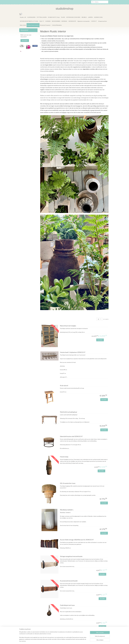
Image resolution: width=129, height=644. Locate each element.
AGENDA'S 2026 (98, 17)
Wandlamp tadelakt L (67, 510)
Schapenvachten (102, 21)
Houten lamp (64, 457)
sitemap (59, 641)
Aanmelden (25, 40)
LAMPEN (90, 17)
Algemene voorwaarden (84, 21)
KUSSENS (48, 21)
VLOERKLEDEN (31, 17)
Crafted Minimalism (57, 25)
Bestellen (100, 340)
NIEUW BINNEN (56, 21)
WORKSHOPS (72, 21)
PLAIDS (63, 17)
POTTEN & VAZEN (42, 17)
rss (62, 641)
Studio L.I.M (23, 17)
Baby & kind (23, 25)
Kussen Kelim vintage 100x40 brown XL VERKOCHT (77, 540)
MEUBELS (84, 17)
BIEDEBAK (64, 21)
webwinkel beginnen (68, 641)
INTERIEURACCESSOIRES (73, 17)
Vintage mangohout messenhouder (71, 556)
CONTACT (94, 21)
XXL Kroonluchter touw (68, 483)
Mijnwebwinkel (81, 641)
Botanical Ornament (45, 25)
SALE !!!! (42, 21)
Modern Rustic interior (33, 25)
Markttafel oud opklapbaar (68, 412)
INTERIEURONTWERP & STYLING (29, 21)
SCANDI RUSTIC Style (54, 17)
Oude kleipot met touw (67, 605)
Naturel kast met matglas (68, 326)
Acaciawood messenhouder (69, 581)
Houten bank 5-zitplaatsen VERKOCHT (73, 352)
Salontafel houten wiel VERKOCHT (71, 436)
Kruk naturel (64, 385)
